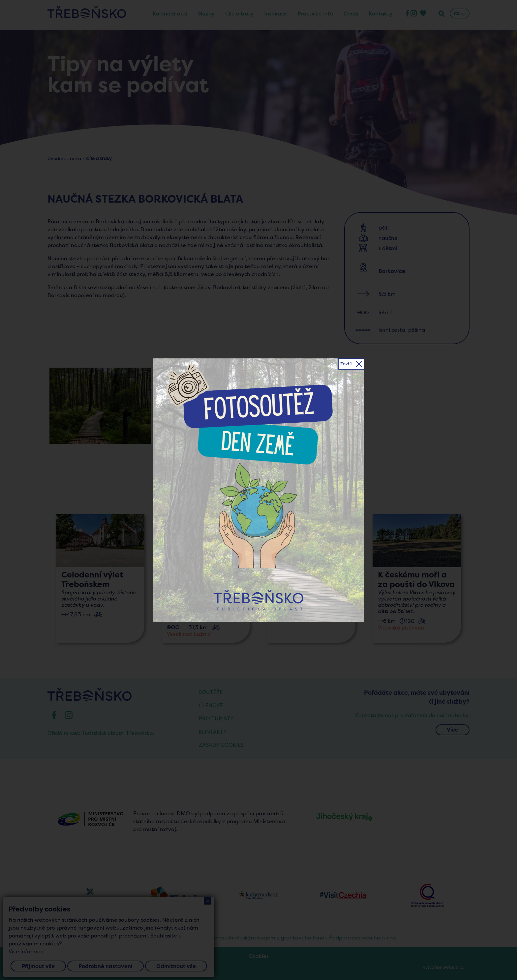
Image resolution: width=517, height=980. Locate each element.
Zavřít (346, 364)
